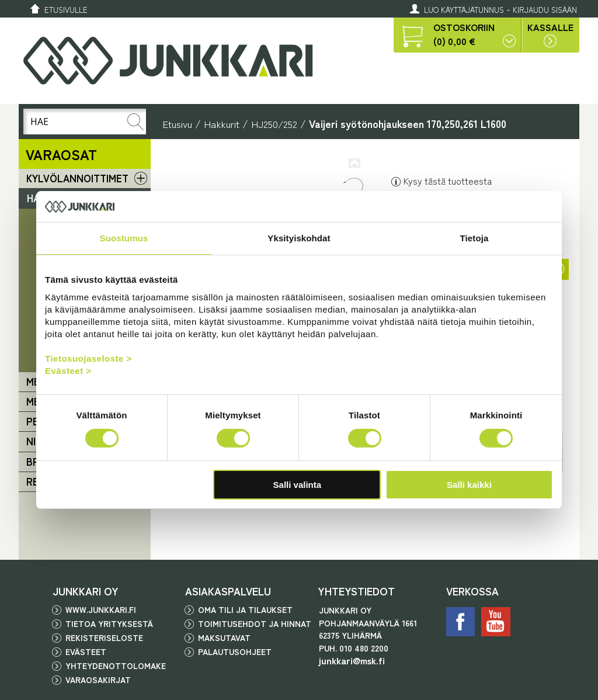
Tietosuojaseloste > (88, 358)
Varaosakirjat (98, 680)
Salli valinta (298, 485)
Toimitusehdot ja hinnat (255, 623)
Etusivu (177, 124)
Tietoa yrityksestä (109, 623)
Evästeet (86, 652)
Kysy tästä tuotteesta (441, 181)
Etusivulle (66, 10)
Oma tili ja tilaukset (245, 609)
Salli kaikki (469, 485)
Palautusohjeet (235, 652)
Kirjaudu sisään (545, 10)
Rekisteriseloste (104, 637)
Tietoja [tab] (474, 238)
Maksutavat (224, 637)
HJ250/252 (274, 124)
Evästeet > (68, 371)
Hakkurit (222, 124)
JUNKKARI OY (86, 591)
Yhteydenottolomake (116, 666)
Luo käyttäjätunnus (464, 10)
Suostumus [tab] (124, 238)
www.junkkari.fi (101, 609)
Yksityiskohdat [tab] (299, 238)
